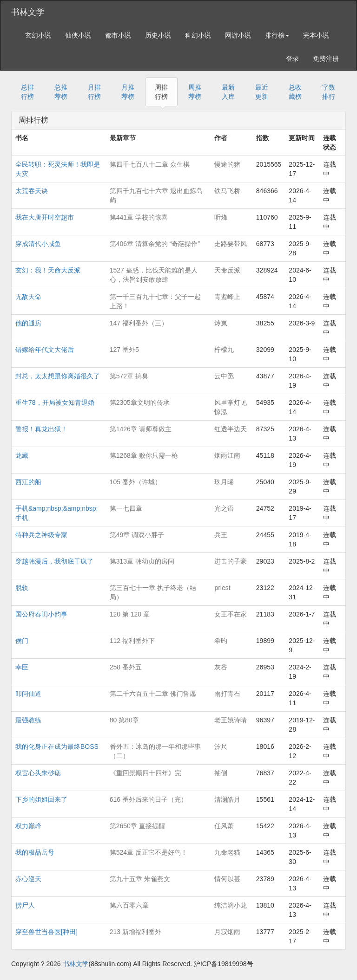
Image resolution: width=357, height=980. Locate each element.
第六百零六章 (129, 905)
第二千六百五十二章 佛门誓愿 (153, 694)
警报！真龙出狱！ (41, 429)
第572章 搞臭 (129, 376)
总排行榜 (27, 92)
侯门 (22, 641)
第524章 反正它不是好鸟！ (149, 852)
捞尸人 (25, 905)
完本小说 (316, 35)
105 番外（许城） (136, 482)
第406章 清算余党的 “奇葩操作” (155, 244)
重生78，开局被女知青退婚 (55, 402)
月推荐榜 (128, 92)
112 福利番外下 (132, 641)
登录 (292, 58)
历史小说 (158, 35)
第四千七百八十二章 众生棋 (150, 164)
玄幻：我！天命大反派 (48, 270)
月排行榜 (94, 92)
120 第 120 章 (130, 614)
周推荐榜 (195, 92)
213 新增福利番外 (136, 932)
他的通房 (28, 323)
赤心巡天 (28, 879)
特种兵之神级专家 (41, 535)
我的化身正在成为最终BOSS (57, 746)
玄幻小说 (38, 35)
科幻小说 (198, 35)
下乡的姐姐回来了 (41, 799)
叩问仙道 (28, 694)
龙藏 (22, 455)
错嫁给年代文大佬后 (45, 350)
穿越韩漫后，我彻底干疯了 (54, 561)
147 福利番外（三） (139, 323)
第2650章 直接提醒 (137, 826)
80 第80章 (124, 720)
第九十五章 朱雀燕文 (140, 879)
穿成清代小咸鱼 (38, 244)
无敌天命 (28, 297)
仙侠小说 (78, 35)
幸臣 (22, 667)
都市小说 (118, 35)
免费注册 (326, 58)
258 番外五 (126, 667)
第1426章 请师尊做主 (141, 429)
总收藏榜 (295, 92)
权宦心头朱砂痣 (38, 773)
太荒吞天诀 (32, 191)
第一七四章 (126, 508)
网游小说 (238, 35)
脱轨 (22, 588)
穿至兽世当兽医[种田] (46, 932)
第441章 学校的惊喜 (139, 217)
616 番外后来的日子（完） (149, 799)
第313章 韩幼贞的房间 (142, 561)
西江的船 (28, 482)
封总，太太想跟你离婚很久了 (58, 376)
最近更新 (262, 92)
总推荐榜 (61, 92)
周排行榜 (161, 92)
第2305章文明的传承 (140, 402)
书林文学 (28, 12)
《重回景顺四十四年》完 (145, 773)
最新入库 (228, 92)
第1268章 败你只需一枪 (144, 455)
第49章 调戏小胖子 (137, 535)
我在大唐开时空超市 (45, 217)
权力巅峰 (28, 826)
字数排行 (329, 92)
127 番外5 (124, 350)
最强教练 (28, 720)
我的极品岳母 (35, 852)
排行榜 (277, 35)
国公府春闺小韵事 (41, 614)
